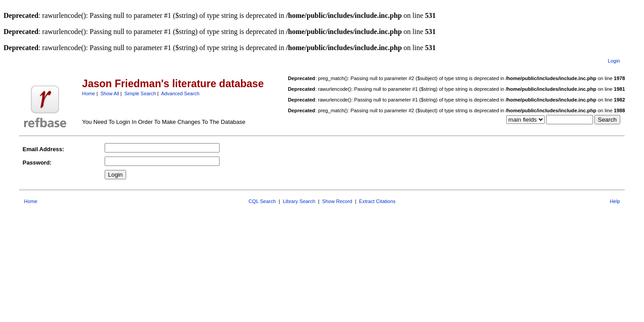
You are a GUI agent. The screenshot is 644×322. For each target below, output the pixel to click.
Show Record (337, 201)
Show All (110, 93)
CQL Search (262, 201)
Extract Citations (377, 201)
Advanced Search (180, 93)
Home (89, 93)
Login (614, 61)
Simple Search (140, 93)
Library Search (299, 201)
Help (615, 201)
